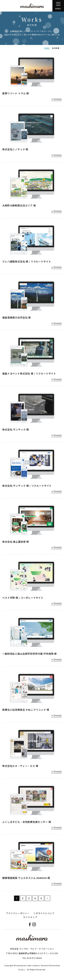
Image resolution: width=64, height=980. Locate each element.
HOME (47, 48)
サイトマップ (30, 917)
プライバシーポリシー (18, 913)
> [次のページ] (47, 898)
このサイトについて (44, 913)
